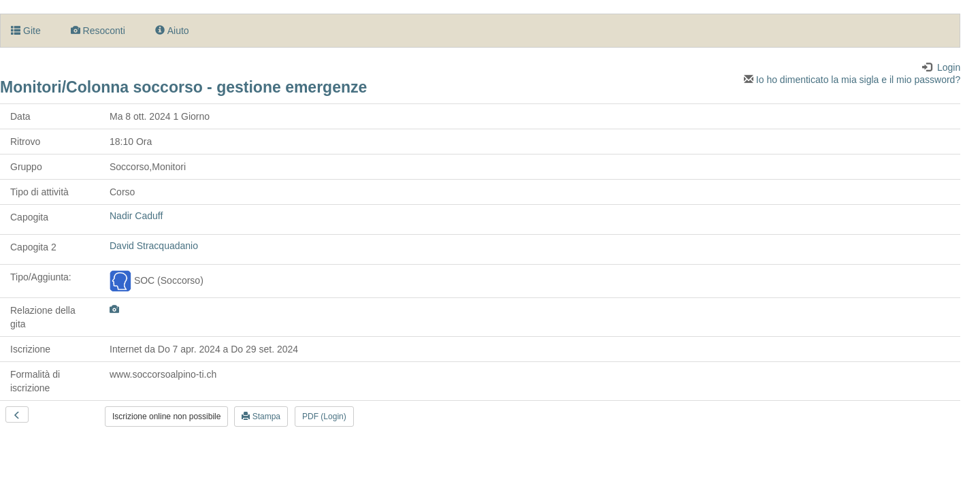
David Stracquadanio (154, 246)
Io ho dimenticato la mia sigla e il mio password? (852, 80)
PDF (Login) (324, 416)
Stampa (261, 416)
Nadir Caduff (136, 216)
